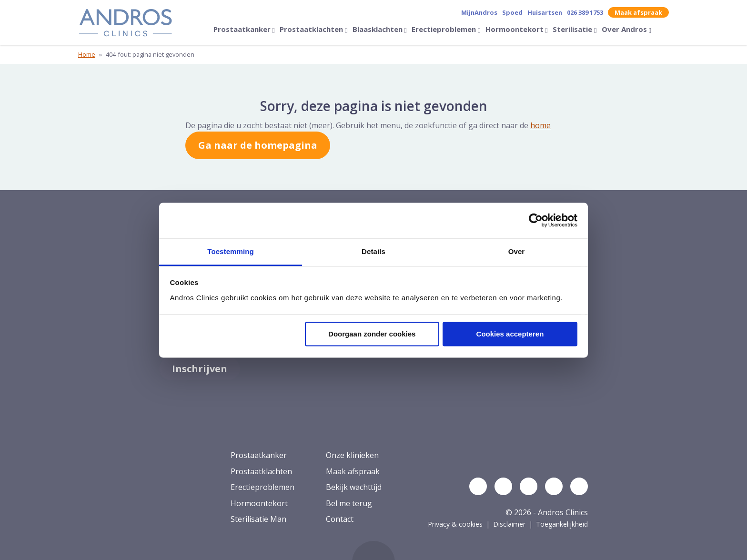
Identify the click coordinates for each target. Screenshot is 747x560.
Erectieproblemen (445, 29)
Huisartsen (545, 12)
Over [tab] (517, 251)
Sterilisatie (573, 29)
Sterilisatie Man (258, 519)
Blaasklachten (379, 29)
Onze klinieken (352, 455)
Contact (340, 519)
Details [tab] (373, 251)
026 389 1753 (585, 12)
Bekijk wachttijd (354, 487)
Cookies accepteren (510, 334)
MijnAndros (479, 12)
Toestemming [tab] (231, 251)
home (540, 125)
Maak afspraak (638, 12)
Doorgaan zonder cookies (372, 334)
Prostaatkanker (243, 29)
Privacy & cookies (455, 524)
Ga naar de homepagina (258, 145)
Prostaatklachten (312, 29)
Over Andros (625, 29)
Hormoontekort (515, 29)
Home (87, 54)
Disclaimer (509, 524)
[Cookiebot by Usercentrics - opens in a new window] (536, 220)
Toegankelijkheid (562, 524)
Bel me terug (349, 503)
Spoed (512, 12)
